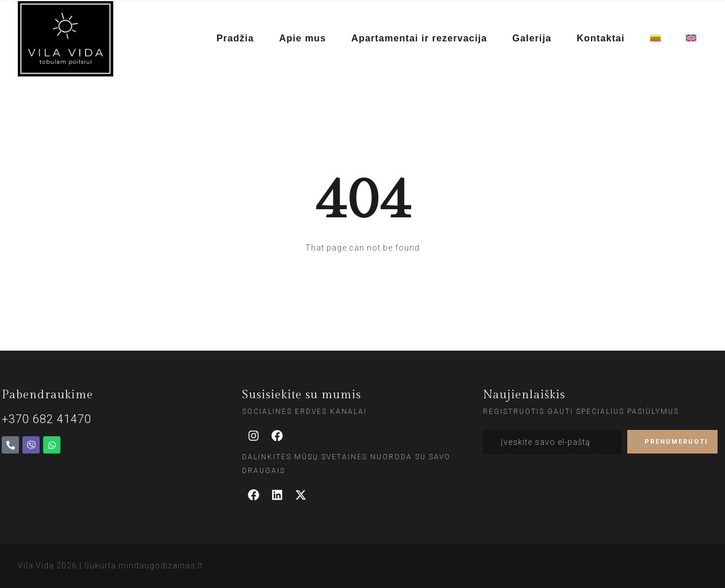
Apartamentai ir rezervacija (422, 39)
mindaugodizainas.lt (161, 566)
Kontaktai (601, 39)
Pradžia (240, 39)
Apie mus (307, 39)
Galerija (533, 39)
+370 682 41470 (47, 419)
